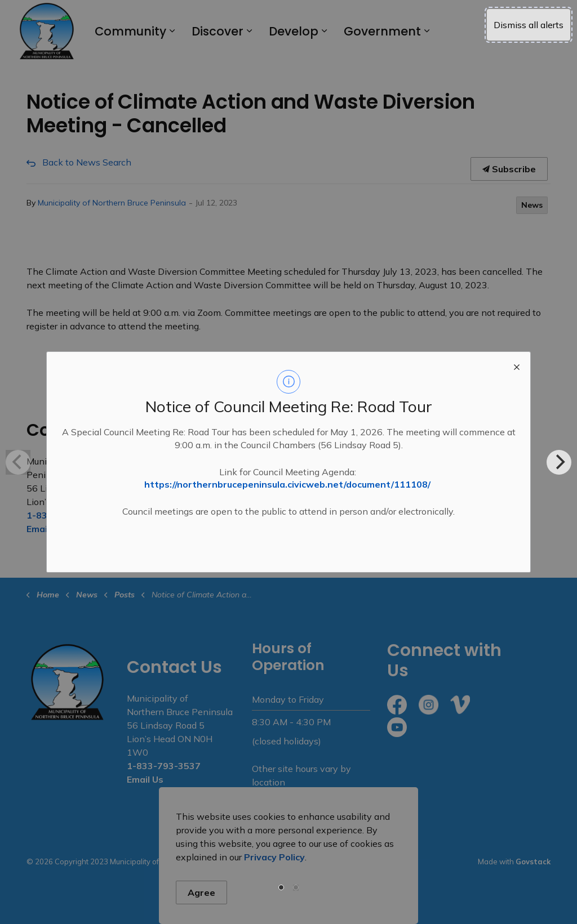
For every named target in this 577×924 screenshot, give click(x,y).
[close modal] (517, 365)
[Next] (559, 462)
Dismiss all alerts (529, 25)
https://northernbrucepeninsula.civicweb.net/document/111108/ (287, 484)
